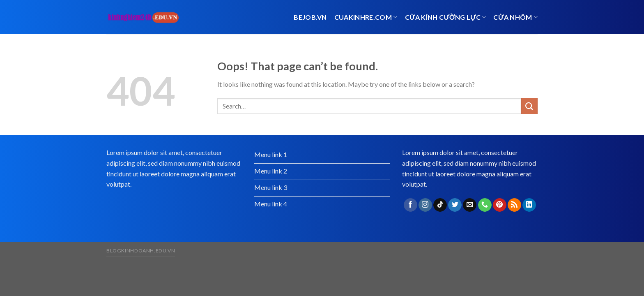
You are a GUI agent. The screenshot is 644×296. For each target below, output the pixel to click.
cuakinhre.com (366, 17)
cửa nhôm (515, 17)
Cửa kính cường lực (446, 17)
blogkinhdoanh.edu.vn (141, 251)
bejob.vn (310, 17)
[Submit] (529, 106)
